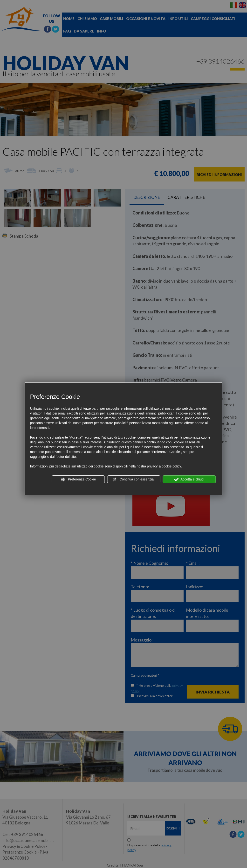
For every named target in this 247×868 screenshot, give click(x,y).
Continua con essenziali (134, 479)
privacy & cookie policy (164, 466)
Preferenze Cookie (78, 479)
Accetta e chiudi (189, 479)
